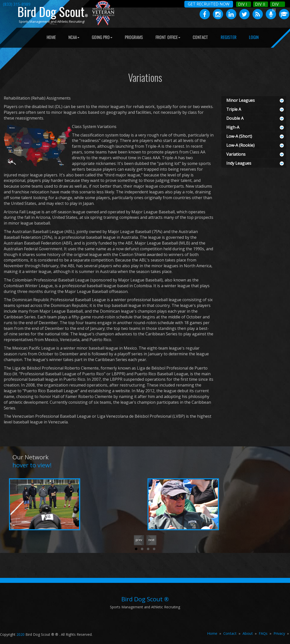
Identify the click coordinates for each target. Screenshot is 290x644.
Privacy (279, 633)
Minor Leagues (241, 100)
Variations (236, 154)
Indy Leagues (239, 163)
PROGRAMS (134, 37)
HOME (51, 37)
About (248, 633)
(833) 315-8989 (17, 4)
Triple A (234, 109)
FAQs (263, 633)
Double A (235, 118)
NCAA (74, 37)
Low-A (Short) (239, 136)
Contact (230, 633)
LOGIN (254, 37)
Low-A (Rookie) (240, 145)
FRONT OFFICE (168, 37)
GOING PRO (102, 37)
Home (212, 633)
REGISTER (229, 37)
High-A (233, 127)
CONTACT (201, 37)
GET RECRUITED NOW (209, 4)
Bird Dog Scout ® (145, 599)
